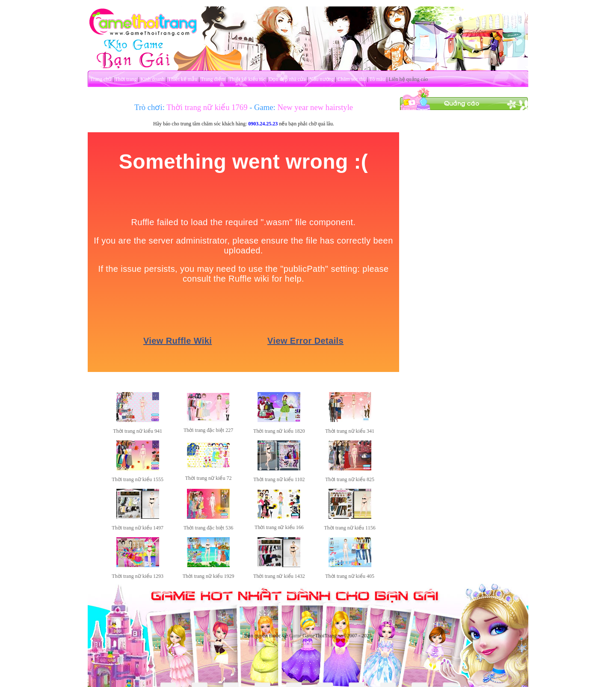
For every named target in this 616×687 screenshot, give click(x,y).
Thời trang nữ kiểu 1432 (279, 576)
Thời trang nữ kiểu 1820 (279, 431)
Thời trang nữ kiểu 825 (350, 479)
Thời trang (126, 79)
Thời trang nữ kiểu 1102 (279, 479)
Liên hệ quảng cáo (409, 79)
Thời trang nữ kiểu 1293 (138, 576)
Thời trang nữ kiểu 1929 (209, 576)
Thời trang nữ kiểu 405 (350, 576)
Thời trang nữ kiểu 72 (209, 478)
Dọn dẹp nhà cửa (287, 79)
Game (295, 636)
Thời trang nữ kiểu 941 (138, 431)
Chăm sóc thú (352, 79)
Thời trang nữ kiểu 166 (279, 527)
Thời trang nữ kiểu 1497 (138, 528)
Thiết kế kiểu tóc (247, 79)
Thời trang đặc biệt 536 (208, 528)
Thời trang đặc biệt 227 (208, 430)
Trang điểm (213, 79)
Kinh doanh (152, 79)
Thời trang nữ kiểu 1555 (138, 479)
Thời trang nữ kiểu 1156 (349, 528)
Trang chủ (101, 79)
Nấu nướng (322, 79)
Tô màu (377, 79)
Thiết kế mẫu (183, 79)
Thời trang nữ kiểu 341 (350, 431)
